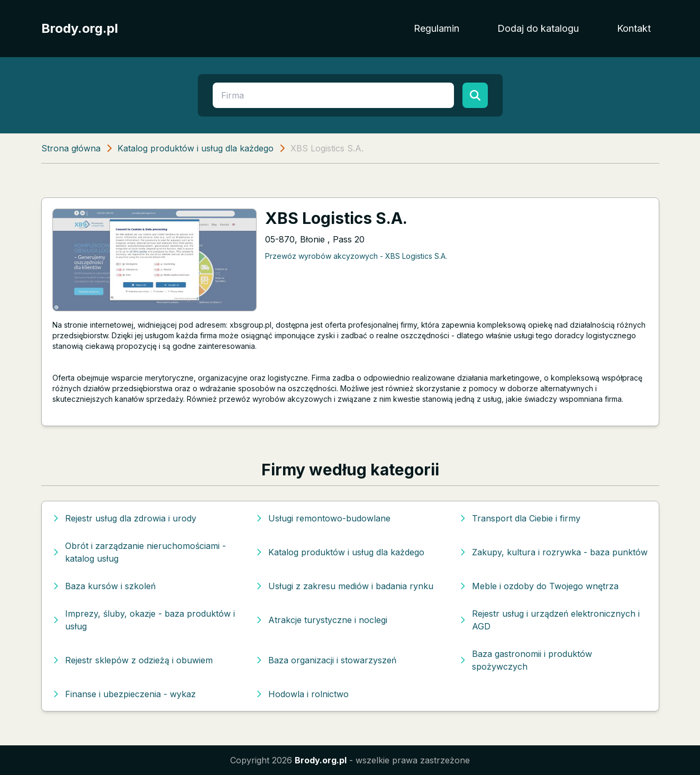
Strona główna (71, 148)
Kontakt (634, 28)
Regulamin (437, 28)
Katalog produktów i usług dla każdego (196, 148)
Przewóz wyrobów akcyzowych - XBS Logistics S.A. (356, 256)
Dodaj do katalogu (538, 28)
